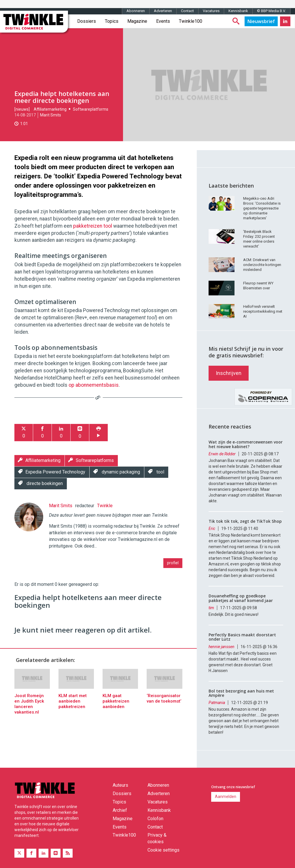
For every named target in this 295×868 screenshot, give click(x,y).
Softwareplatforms (91, 109)
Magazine (137, 21)
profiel (173, 563)
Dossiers (87, 21)
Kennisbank (238, 11)
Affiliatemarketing (50, 109)
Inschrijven (229, 373)
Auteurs (120, 785)
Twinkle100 (191, 21)
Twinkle (105, 506)
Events (163, 21)
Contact (187, 11)
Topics (112, 21)
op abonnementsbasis (94, 385)
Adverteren (163, 11)
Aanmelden (226, 797)
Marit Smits (51, 115)
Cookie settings (163, 850)
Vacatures (211, 11)
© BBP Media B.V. (271, 11)
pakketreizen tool (93, 226)
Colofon (155, 819)
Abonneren (136, 11)
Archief (120, 810)
